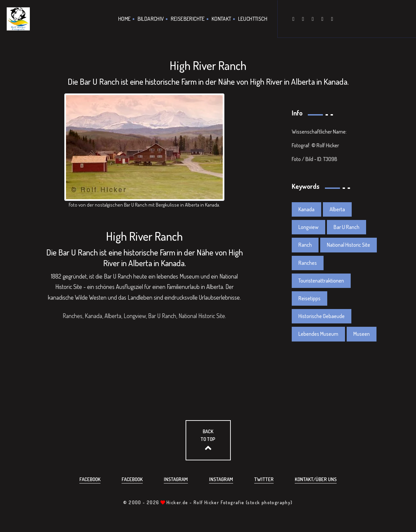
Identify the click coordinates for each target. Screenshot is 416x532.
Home (125, 19)
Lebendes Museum (318, 334)
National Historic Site (349, 245)
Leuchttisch (253, 19)
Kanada (306, 209)
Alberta (337, 209)
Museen (362, 334)
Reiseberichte (188, 19)
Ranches (308, 263)
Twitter (264, 479)
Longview (308, 227)
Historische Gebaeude (322, 316)
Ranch (305, 245)
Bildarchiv (151, 19)
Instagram (176, 479)
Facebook (90, 479)
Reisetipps (309, 298)
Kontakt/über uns (316, 479)
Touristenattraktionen (321, 281)
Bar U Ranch (346, 227)
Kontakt (222, 19)
